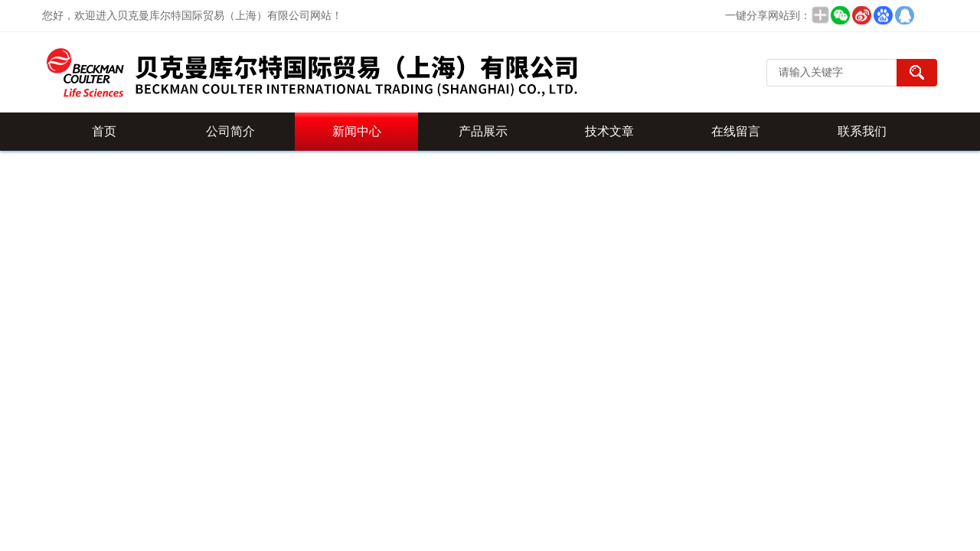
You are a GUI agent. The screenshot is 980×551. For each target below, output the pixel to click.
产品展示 (483, 131)
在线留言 (736, 131)
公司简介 (230, 131)
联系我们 (862, 131)
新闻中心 (357, 131)
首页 (104, 131)
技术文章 (609, 131)
